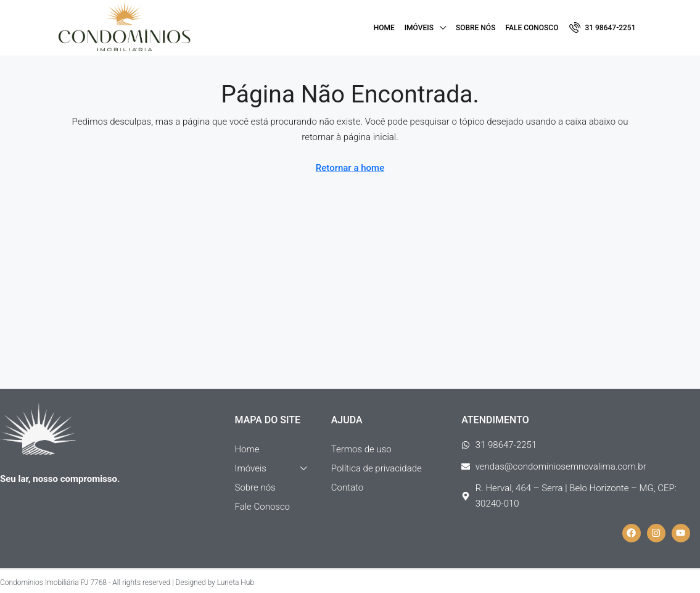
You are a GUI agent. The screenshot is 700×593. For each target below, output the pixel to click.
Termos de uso (361, 449)
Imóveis (419, 28)
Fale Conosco (532, 28)
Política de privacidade (377, 468)
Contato (347, 487)
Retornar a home (350, 168)
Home (384, 28)
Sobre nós (476, 28)
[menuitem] (602, 28)
